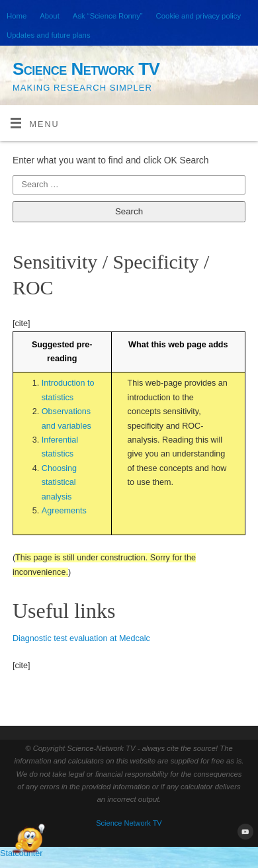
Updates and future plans (49, 35)
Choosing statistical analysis (59, 483)
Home (17, 16)
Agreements (64, 511)
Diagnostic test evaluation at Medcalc (81, 638)
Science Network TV (86, 69)
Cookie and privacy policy (198, 16)
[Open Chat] (28, 840)
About (50, 16)
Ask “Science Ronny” (108, 16)
